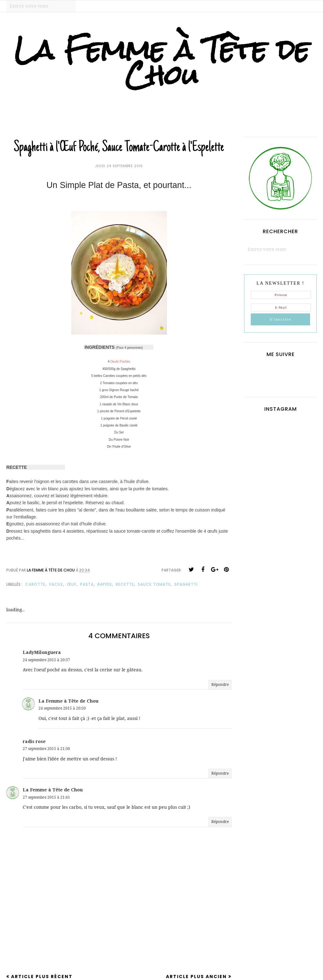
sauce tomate (154, 584)
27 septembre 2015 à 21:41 (46, 797)
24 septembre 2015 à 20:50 (62, 708)
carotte (35, 584)
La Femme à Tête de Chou (162, 62)
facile (56, 584)
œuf (72, 584)
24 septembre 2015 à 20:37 (46, 660)
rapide (105, 584)
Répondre (220, 685)
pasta (87, 584)
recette (125, 584)
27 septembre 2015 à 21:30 (46, 749)
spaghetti (186, 584)
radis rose (34, 741)
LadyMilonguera (42, 652)
